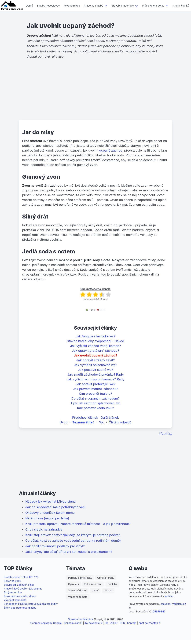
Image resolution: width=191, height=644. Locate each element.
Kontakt (132, 623)
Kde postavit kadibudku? (95, 408)
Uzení (95, 590)
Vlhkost (108, 590)
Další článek (110, 418)
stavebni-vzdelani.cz (173, 604)
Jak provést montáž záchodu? (95, 389)
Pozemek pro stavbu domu (20, 596)
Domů (29, 6)
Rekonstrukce (72, 6)
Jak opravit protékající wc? (95, 384)
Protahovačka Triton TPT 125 (21, 577)
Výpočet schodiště (15, 600)
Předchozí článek (85, 418)
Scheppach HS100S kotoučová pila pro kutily (31, 604)
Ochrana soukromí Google (46, 623)
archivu (169, 596)
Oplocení (73, 584)
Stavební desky (77, 590)
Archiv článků (181, 6)
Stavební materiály (123, 6)
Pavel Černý (165, 434)
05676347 (159, 611)
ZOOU (114, 623)
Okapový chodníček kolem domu (50, 513)
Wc (102, 422)
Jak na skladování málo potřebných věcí (55, 507)
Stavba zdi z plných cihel (19, 585)
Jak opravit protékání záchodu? (95, 351)
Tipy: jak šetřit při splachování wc (96, 403)
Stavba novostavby (48, 6)
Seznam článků (73, 623)
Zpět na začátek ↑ (150, 623)
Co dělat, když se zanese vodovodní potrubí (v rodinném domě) (73, 541)
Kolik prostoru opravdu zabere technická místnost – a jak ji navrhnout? (78, 524)
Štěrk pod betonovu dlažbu (20, 608)
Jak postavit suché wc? (95, 370)
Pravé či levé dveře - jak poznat (23, 589)
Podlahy (112, 584)
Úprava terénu (106, 578)
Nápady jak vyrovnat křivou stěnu (51, 502)
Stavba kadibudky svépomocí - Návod (95, 341)
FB (107, 623)
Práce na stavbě (93, 6)
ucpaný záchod (111, 150)
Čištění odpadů (120, 422)
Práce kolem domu (153, 6)
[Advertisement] (95, 95)
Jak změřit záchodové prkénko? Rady (95, 375)
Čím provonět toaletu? (96, 394)
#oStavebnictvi (94, 623)
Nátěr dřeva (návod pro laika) (47, 518)
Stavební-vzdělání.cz (81, 619)
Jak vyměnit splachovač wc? (96, 365)
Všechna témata (78, 597)
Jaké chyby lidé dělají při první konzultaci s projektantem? (69, 552)
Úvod (63, 422)
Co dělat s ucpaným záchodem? (96, 398)
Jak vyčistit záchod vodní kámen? (95, 346)
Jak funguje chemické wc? (96, 336)
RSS (122, 623)
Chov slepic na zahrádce (44, 529)
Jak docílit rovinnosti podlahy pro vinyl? (55, 546)
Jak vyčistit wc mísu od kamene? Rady (95, 379)
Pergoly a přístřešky (80, 578)
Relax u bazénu (93, 584)
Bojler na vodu (12, 581)
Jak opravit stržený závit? (95, 360)
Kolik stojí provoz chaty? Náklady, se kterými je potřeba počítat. (73, 535)
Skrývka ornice (13, 592)
